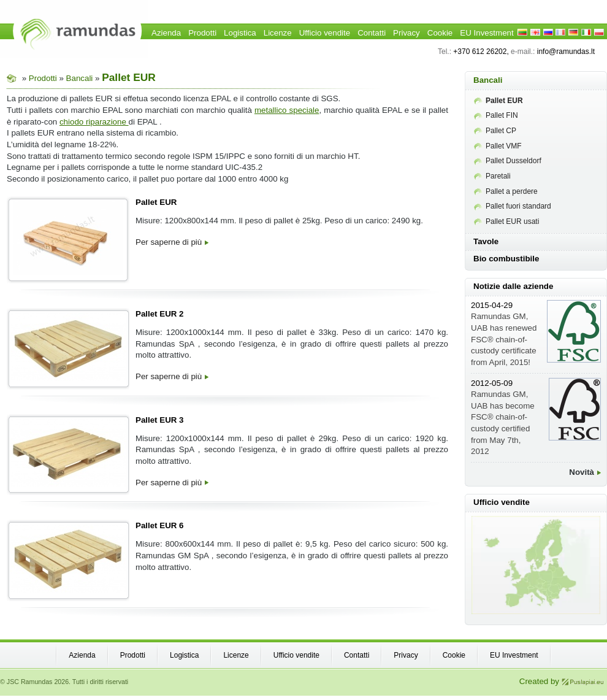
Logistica (240, 33)
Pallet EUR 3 (160, 420)
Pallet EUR (156, 202)
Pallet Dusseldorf (508, 161)
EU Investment (487, 33)
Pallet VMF (498, 146)
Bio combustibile (506, 259)
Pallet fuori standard (513, 206)
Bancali (80, 78)
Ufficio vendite (325, 33)
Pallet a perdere (506, 191)
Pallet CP (495, 131)
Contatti (372, 33)
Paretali (492, 176)
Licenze (278, 33)
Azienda (166, 33)
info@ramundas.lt (566, 52)
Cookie (440, 33)
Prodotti (202, 33)
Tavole (486, 241)
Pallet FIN (496, 115)
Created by (562, 681)
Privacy (407, 33)
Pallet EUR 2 (160, 314)
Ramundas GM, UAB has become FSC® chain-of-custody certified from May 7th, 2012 (503, 417)
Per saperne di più (172, 242)
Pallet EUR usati (506, 221)
